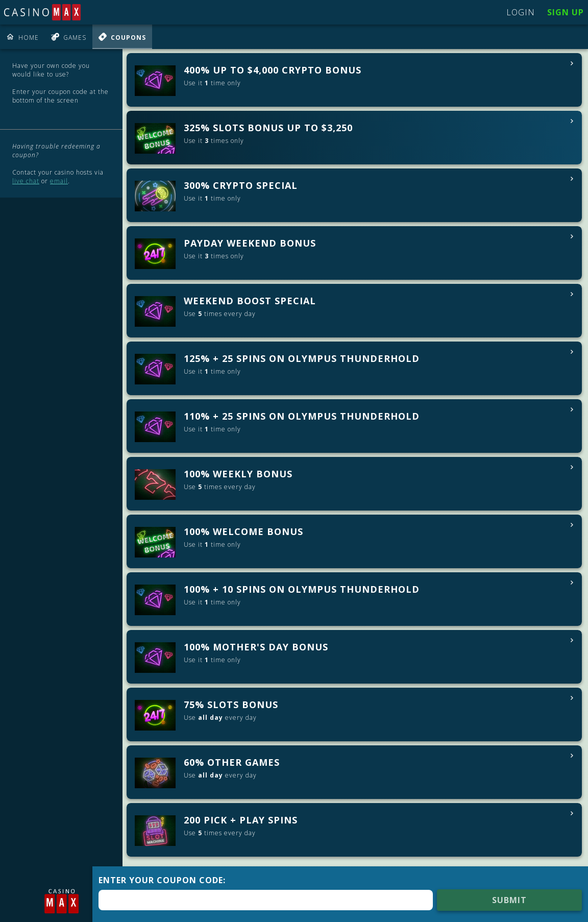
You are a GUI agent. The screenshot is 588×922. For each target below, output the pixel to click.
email (59, 181)
